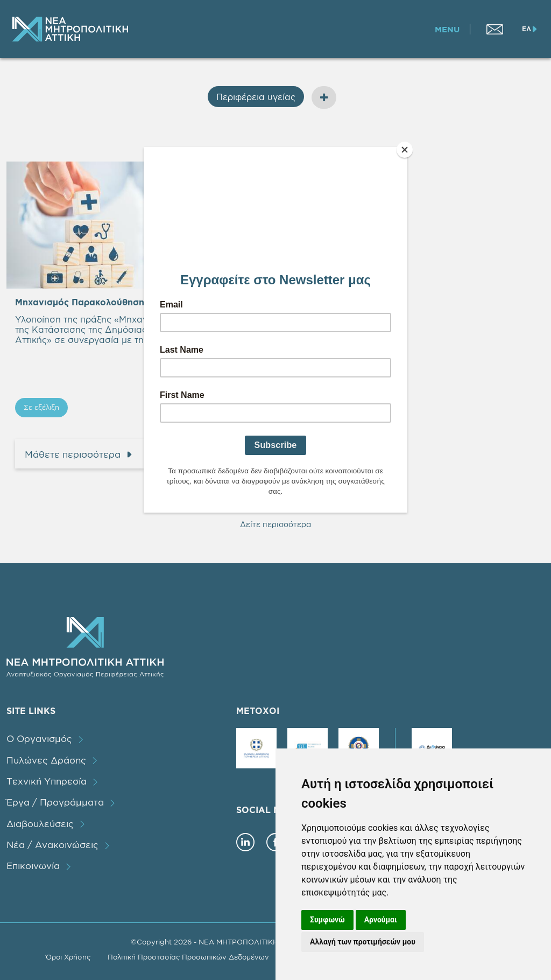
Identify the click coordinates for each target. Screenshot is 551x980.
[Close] (405, 150)
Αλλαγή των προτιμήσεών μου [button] (363, 942)
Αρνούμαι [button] (381, 920)
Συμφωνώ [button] (327, 920)
